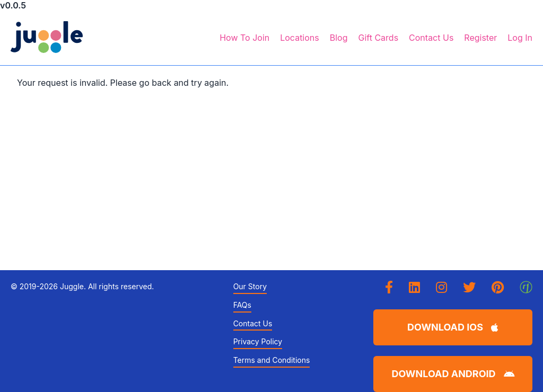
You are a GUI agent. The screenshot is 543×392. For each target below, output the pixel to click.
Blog (339, 38)
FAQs (242, 305)
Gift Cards (378, 38)
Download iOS (453, 327)
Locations (300, 38)
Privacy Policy (258, 342)
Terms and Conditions (272, 360)
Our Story (250, 287)
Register (480, 38)
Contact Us (431, 38)
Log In (520, 38)
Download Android (453, 374)
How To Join (244, 38)
